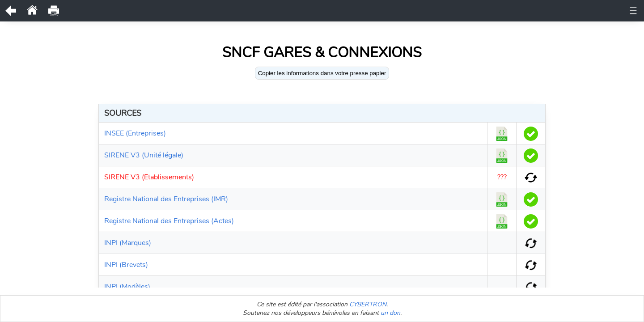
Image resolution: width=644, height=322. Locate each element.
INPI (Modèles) (127, 287)
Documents (202, 11)
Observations (292, 11)
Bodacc (503, 11)
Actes (436, 11)
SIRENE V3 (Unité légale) (144, 155)
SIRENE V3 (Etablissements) (149, 177)
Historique (246, 11)
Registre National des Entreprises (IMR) (166, 199)
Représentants (345, 11)
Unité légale (156, 11)
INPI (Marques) (128, 243)
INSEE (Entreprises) (135, 133)
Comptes (468, 11)
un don (390, 313)
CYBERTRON (368, 304)
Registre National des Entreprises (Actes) (169, 221)
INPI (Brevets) (126, 265)
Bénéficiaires (397, 11)
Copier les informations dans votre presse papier (322, 73)
